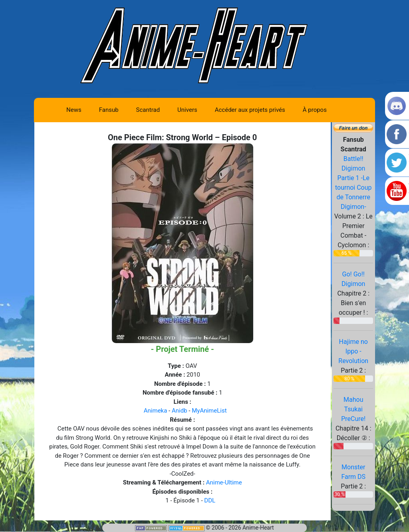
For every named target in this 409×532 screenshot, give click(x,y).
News (74, 110)
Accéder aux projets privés (250, 110)
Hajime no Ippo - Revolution (353, 351)
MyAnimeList (209, 411)
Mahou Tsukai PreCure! (353, 409)
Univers (187, 110)
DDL (210, 500)
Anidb (180, 411)
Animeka (156, 411)
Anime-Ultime (224, 482)
